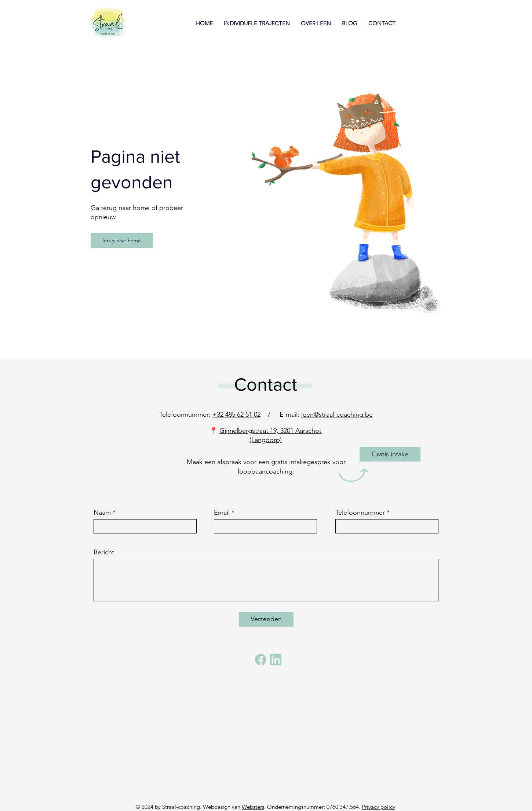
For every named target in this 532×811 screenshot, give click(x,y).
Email (222, 513)
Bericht (104, 552)
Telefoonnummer (360, 513)
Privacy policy (378, 807)
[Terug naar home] (122, 240)
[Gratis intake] (390, 454)
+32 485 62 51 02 (236, 414)
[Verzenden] (266, 619)
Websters (253, 807)
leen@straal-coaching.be (337, 414)
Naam (102, 513)
